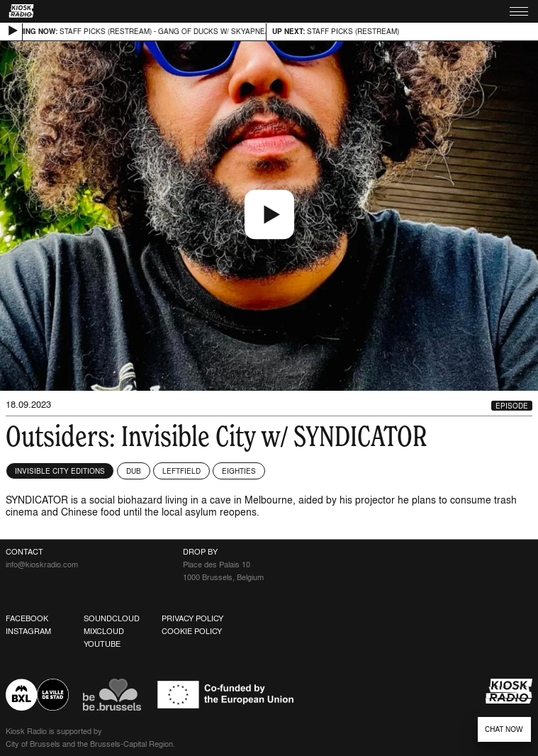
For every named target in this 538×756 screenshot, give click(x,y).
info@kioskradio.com (42, 565)
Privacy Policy (192, 618)
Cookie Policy (192, 631)
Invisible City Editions (60, 471)
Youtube (102, 644)
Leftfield (181, 471)
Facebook (27, 618)
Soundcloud (112, 618)
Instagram (28, 631)
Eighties (239, 471)
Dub (134, 471)
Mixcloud (104, 631)
